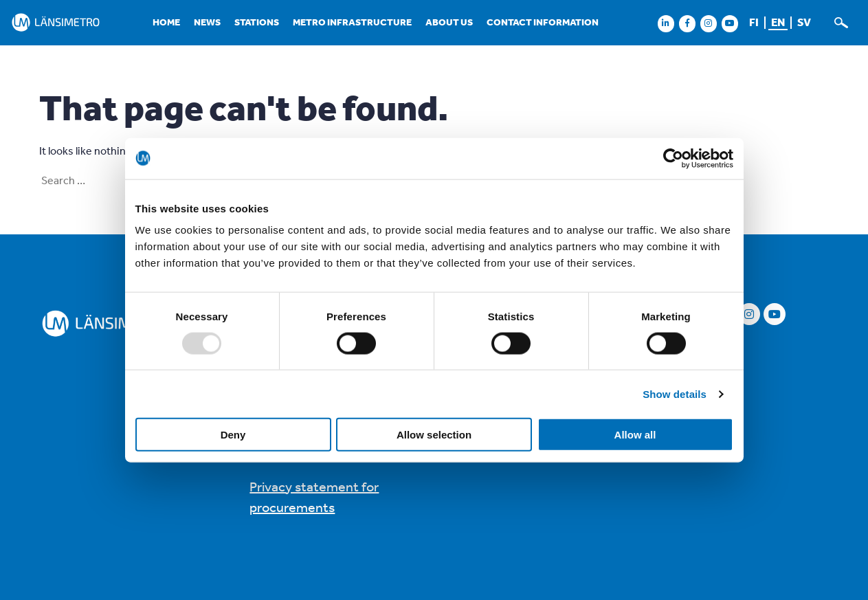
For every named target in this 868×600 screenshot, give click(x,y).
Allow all (635, 435)
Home (166, 22)
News (207, 22)
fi (754, 22)
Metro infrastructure (352, 22)
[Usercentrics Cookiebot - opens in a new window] (673, 158)
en (778, 22)
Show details (675, 393)
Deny (233, 435)
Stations (257, 22)
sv (804, 22)
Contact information (543, 22)
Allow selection (434, 435)
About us (449, 22)
